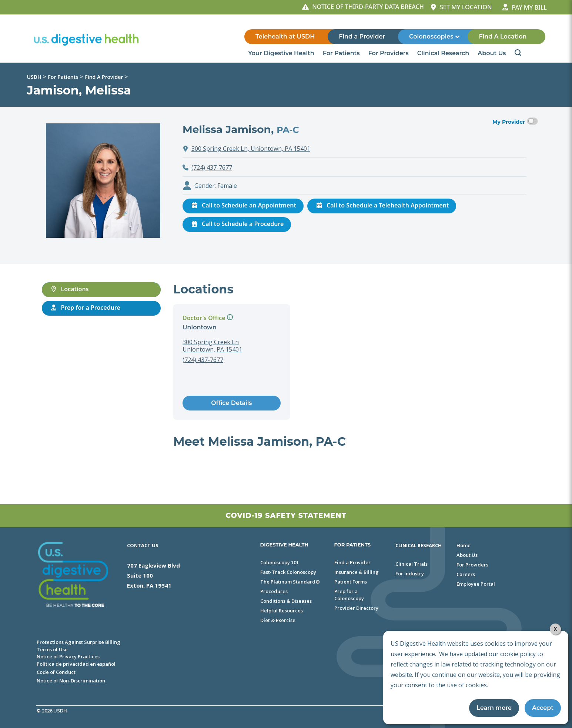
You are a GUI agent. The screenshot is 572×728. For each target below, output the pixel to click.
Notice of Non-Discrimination (71, 681)
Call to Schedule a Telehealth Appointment (382, 205)
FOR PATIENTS (353, 545)
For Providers (389, 53)
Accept (543, 708)
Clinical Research (444, 53)
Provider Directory (356, 608)
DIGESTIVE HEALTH (285, 545)
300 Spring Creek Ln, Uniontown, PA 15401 (251, 149)
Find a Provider (362, 36)
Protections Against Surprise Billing (78, 642)
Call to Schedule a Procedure (237, 224)
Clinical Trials (412, 564)
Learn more (494, 708)
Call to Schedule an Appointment (243, 205)
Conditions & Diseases (286, 601)
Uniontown (200, 327)
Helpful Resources (282, 611)
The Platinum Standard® (290, 582)
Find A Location (503, 36)
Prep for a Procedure (85, 308)
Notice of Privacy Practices (68, 656)
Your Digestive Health (282, 53)
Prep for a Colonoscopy (349, 595)
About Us (492, 53)
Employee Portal (476, 584)
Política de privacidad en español (76, 664)
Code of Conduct (56, 672)
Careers (466, 574)
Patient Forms (351, 582)
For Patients (342, 53)
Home (464, 545)
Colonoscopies (435, 37)
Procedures (274, 591)
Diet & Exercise (278, 620)
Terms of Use (52, 649)
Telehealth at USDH (285, 36)
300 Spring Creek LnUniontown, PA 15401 (212, 346)
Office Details (231, 403)
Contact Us (143, 545)
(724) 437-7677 (212, 167)
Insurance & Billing (357, 572)
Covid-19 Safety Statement (286, 516)
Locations (69, 289)
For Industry (410, 574)
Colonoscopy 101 (280, 562)
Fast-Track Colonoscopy (288, 572)
